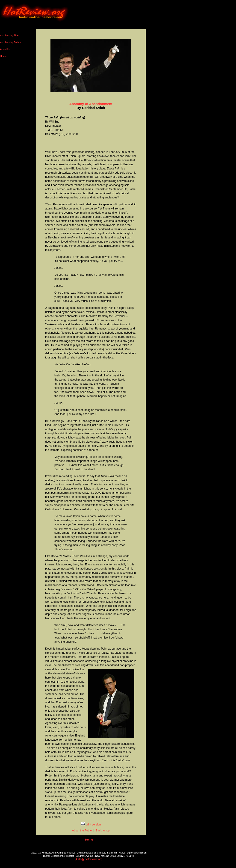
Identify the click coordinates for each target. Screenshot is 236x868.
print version (91, 825)
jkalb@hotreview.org (89, 859)
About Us (5, 49)
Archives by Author (11, 42)
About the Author (82, 831)
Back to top (102, 831)
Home (3, 56)
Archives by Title (9, 35)
